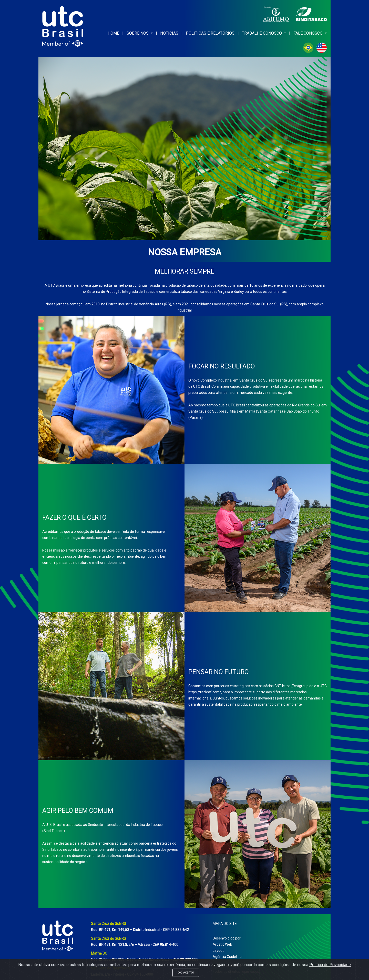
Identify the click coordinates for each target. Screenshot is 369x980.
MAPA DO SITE (225, 924)
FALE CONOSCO (309, 33)
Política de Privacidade (330, 977)
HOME (113, 33)
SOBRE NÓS (138, 33)
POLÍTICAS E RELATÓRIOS (210, 33)
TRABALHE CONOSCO (262, 33)
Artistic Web (222, 944)
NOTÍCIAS (169, 33)
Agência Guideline (227, 957)
